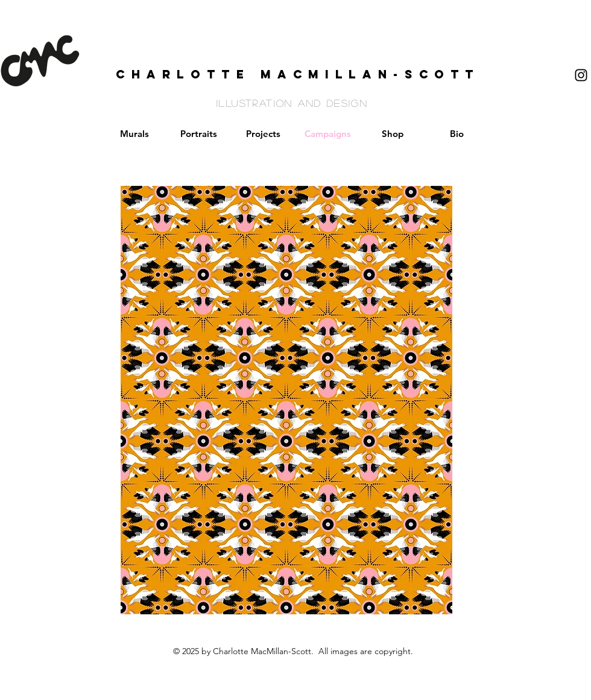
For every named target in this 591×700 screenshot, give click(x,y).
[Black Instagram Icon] (581, 75)
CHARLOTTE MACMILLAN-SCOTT (298, 74)
